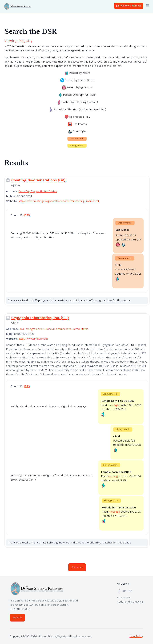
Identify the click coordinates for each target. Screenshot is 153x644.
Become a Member (129, 6)
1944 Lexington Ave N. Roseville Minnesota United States (53, 329)
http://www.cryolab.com (33, 339)
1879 (27, 215)
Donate (17, 618)
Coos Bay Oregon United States (38, 191)
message (113, 405)
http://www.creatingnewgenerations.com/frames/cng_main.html (59, 201)
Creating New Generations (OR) (38, 180)
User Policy (136, 636)
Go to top (77, 567)
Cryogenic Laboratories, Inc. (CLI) (40, 318)
